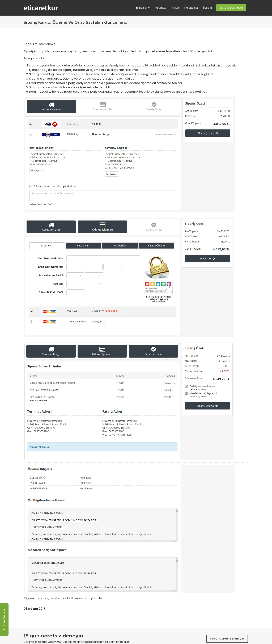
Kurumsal (160, 8)
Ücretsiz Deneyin (4, 619)
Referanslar (192, 8)
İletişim (207, 8)
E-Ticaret (143, 8)
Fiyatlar (175, 8)
